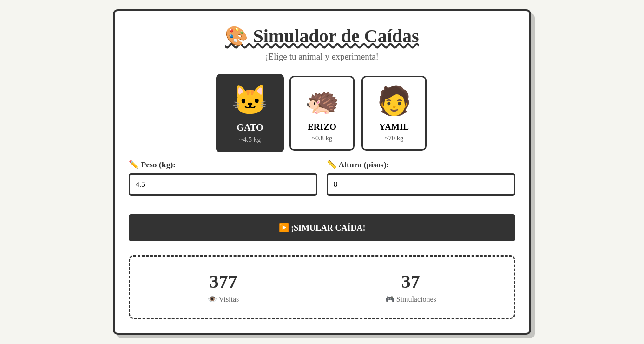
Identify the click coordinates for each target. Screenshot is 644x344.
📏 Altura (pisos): (358, 165)
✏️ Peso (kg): (152, 165)
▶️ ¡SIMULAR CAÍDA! (322, 228)
